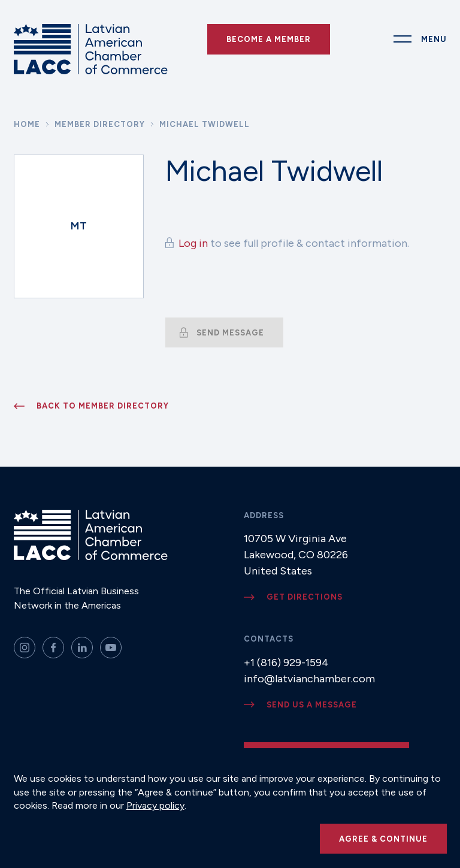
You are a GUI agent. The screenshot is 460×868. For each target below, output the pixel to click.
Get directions (305, 597)
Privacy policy (155, 805)
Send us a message (312, 705)
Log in (193, 243)
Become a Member (269, 39)
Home (27, 124)
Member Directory (100, 124)
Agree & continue (383, 839)
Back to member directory (103, 406)
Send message (230, 333)
